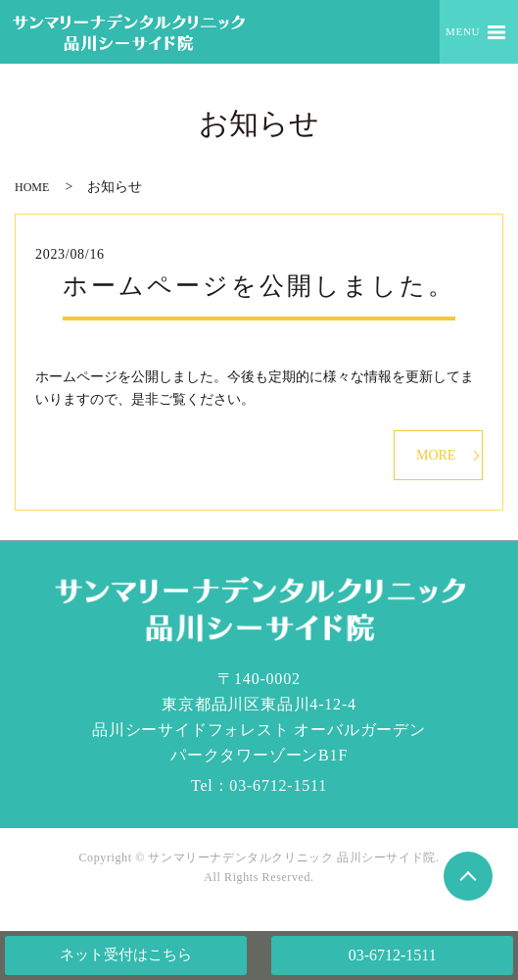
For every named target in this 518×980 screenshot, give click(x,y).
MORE (436, 455)
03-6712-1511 (393, 955)
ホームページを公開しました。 (259, 286)
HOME (32, 187)
